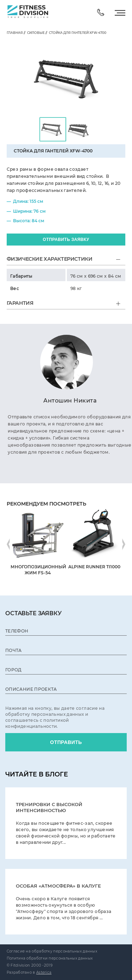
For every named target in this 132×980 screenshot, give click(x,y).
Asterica (44, 972)
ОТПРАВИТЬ (66, 742)
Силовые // (36, 33)
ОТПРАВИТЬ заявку (66, 240)
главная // (16, 33)
